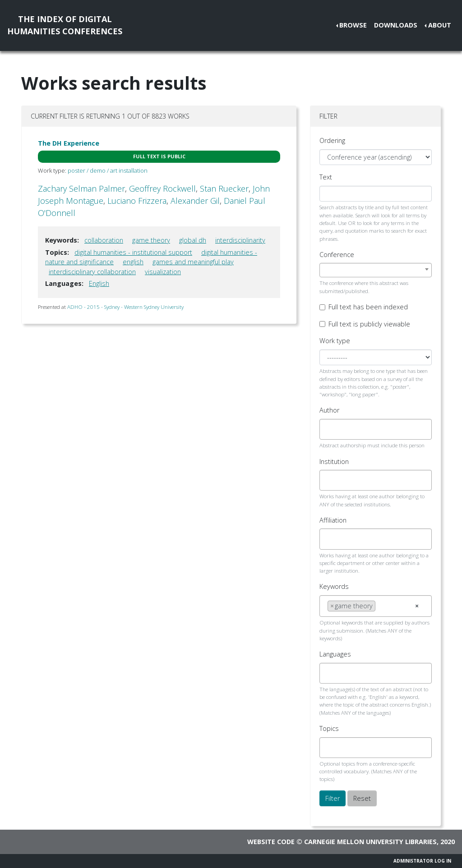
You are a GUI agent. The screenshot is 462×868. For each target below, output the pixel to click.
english (133, 262)
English (99, 283)
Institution (334, 462)
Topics (329, 728)
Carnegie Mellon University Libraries (370, 842)
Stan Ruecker (224, 188)
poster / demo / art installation (108, 170)
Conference (337, 255)
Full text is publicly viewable (369, 324)
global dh (193, 240)
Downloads (396, 25)
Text (326, 177)
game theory (151, 240)
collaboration (104, 240)
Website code (271, 842)
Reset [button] (362, 798)
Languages (335, 654)
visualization (163, 272)
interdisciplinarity (240, 240)
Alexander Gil (195, 201)
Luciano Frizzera (137, 201)
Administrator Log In (422, 861)
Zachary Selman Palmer (81, 188)
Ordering (332, 140)
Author (329, 410)
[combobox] (376, 270)
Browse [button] (353, 25)
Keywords (334, 586)
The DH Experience (69, 143)
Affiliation (333, 520)
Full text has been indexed (368, 307)
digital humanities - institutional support (133, 252)
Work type (335, 341)
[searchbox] (330, 429)
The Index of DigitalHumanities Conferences (65, 25)
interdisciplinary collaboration (92, 272)
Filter (333, 798)
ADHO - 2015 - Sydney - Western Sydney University (125, 307)
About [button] (440, 25)
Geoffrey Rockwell (162, 188)
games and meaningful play (193, 262)
